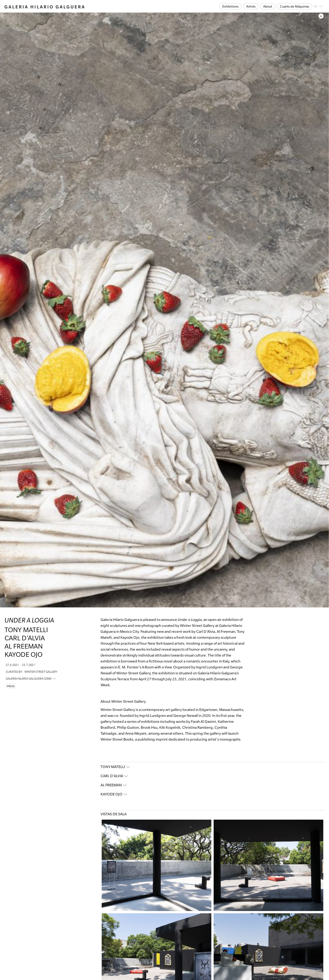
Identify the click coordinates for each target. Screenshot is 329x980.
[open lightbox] (157, 865)
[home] (45, 6)
